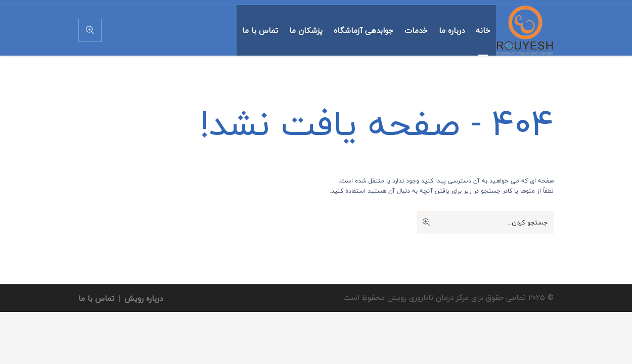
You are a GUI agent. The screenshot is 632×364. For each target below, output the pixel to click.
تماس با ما (96, 298)
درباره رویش (144, 298)
